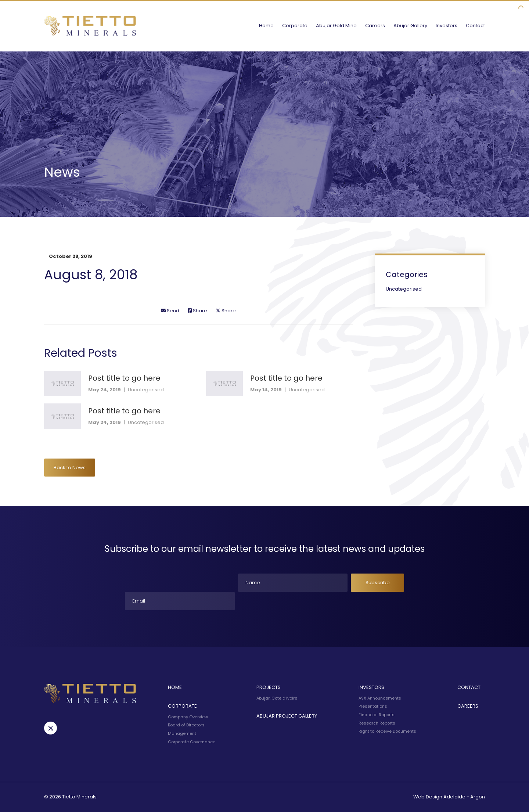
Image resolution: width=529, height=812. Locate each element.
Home (266, 26)
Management (182, 733)
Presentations (373, 706)
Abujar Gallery (410, 26)
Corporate (295, 26)
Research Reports (377, 723)
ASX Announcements (380, 698)
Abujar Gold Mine (336, 26)
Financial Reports (377, 715)
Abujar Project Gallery (287, 716)
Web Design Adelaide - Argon (449, 797)
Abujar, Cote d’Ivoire (277, 698)
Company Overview (188, 717)
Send (170, 311)
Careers (375, 26)
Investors (447, 26)
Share (197, 311)
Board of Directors (186, 725)
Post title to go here (124, 378)
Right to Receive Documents (387, 731)
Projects (269, 687)
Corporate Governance (192, 742)
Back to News (70, 468)
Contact (475, 26)
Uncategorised (146, 390)
